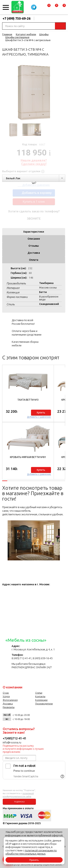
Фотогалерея (10, 700)
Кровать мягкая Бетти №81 (28, 457)
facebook (42, 716)
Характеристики (34, 232)
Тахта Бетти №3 (28, 400)
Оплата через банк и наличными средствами (27, 333)
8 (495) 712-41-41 (22, 658)
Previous (5, 91)
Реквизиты (9, 707)
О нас (6, 693)
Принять (34, 860)
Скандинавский (49, 304)
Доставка (34, 253)
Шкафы (44, 34)
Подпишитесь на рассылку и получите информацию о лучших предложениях (23, 749)
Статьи (39, 693)
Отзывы (34, 246)
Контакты (40, 696)
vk (35, 716)
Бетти (43, 292)
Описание (34, 239)
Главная (7, 34)
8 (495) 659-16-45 (43, 658)
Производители (44, 704)
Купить (41, 413)
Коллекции (41, 700)
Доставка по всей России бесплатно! (23, 322)
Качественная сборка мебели (25, 344)
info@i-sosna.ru (12, 742)
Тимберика (46, 283)
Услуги (6, 696)
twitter (49, 716)
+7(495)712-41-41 (15, 738)
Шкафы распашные (17, 37)
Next (63, 91)
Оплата (34, 260)
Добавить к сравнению (39, 417)
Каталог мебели (26, 34)
